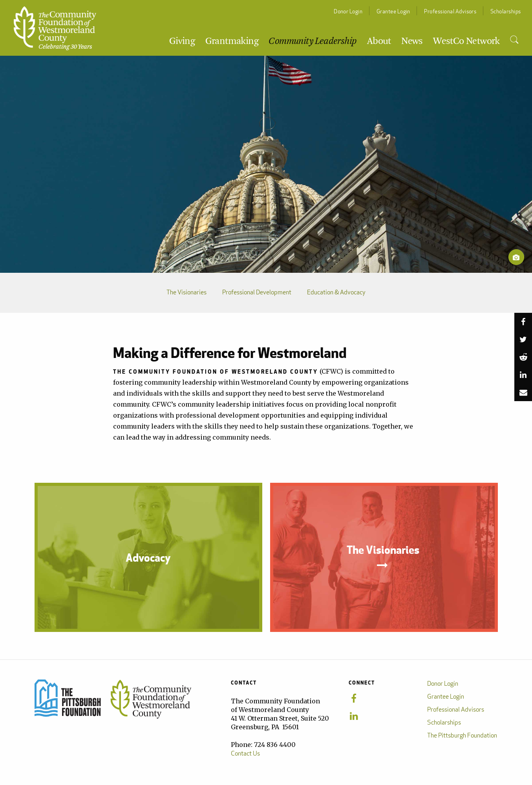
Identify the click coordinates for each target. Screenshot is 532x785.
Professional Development (257, 292)
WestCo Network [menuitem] (466, 42)
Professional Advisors (450, 11)
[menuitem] (514, 40)
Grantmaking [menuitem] (232, 42)
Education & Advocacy (336, 292)
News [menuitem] (412, 42)
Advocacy (148, 557)
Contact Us (245, 753)
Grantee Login (393, 11)
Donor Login (348, 11)
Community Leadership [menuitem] (313, 42)
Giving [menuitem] (182, 42)
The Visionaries (186, 292)
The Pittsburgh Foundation (462, 735)
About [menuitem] (379, 42)
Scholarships (506, 11)
